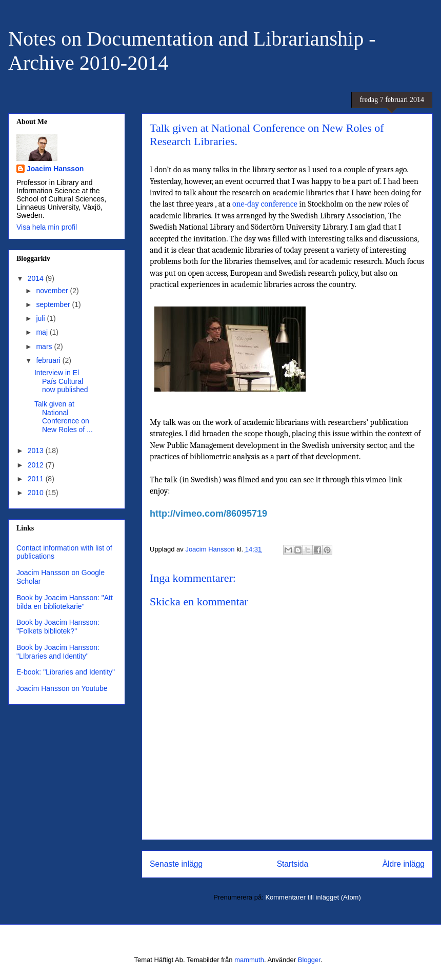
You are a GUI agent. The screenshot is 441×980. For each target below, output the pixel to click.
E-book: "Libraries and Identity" (66, 672)
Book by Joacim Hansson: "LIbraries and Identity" (58, 652)
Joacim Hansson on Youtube (62, 688)
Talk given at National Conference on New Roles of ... (64, 417)
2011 (37, 479)
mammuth (249, 960)
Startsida (293, 864)
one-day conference (265, 204)
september (54, 304)
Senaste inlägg (176, 864)
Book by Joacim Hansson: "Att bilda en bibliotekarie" (65, 602)
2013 (37, 451)
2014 (37, 278)
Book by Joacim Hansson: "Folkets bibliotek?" (58, 627)
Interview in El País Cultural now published (61, 381)
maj (43, 332)
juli (41, 318)
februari (49, 360)
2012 (37, 465)
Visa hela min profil (47, 227)
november (53, 291)
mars (45, 346)
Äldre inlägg (404, 864)
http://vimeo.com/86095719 (208, 514)
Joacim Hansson (55, 169)
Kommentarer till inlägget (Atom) (313, 897)
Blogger (309, 960)
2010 (37, 493)
